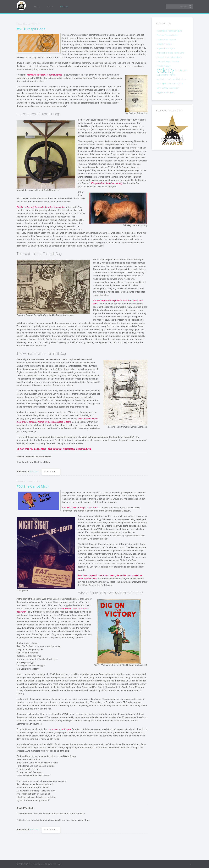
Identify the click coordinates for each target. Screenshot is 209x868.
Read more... (51, 472)
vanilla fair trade (164, 79)
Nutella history (164, 66)
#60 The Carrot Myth (33, 486)
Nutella (175, 62)
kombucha (179, 53)
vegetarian (174, 88)
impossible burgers (166, 48)
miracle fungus (164, 62)
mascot (160, 57)
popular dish (181, 70)
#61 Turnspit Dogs (31, 29)
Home (37, 7)
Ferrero (160, 35)
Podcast (64, 7)
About (50, 7)
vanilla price (178, 84)
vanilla (172, 75)
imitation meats (164, 44)
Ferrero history (172, 35)
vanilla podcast (164, 84)
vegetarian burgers (166, 92)
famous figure (175, 31)
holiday (172, 40)
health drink (162, 40)
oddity (166, 70)
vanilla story (162, 88)
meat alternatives (173, 57)
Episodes (34, 472)
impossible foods (165, 53)
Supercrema (163, 75)
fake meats (162, 31)
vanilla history (179, 79)
